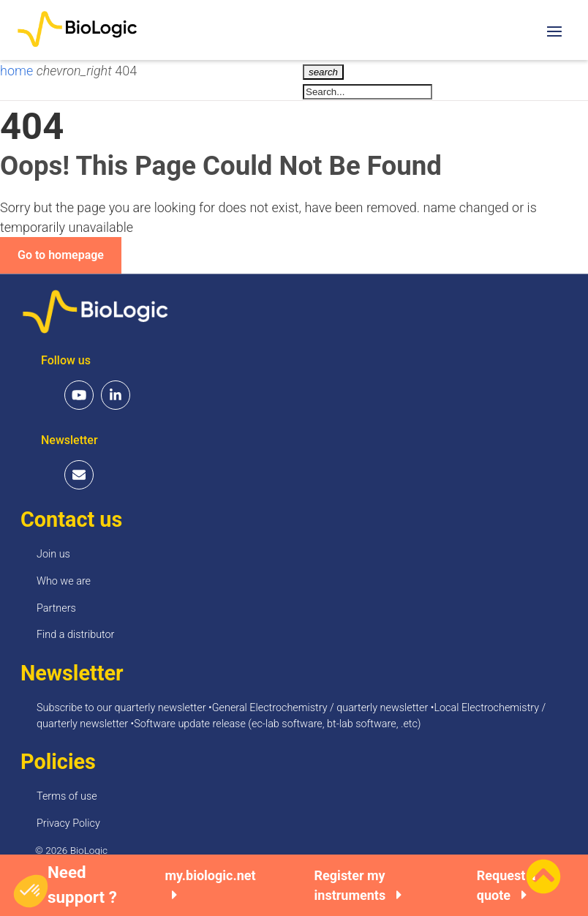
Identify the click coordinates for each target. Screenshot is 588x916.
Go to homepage (61, 255)
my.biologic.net (210, 885)
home (18, 71)
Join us (53, 554)
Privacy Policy (68, 823)
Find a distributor (75, 635)
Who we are (64, 581)
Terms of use (67, 796)
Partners (56, 608)
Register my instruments (358, 885)
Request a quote (506, 885)
